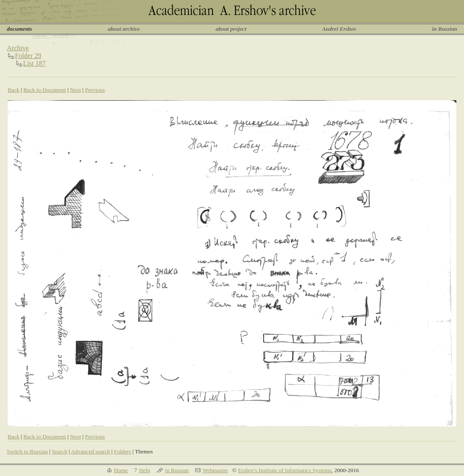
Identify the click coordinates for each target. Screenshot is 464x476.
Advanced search (90, 451)
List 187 (34, 63)
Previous (95, 90)
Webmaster (215, 470)
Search (60, 451)
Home (121, 470)
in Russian (445, 29)
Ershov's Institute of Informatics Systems (285, 470)
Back (13, 90)
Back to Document (45, 90)
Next (75, 90)
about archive (124, 29)
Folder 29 (28, 56)
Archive (18, 48)
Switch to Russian (27, 451)
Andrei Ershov (339, 29)
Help (145, 470)
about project (231, 29)
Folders (122, 451)
